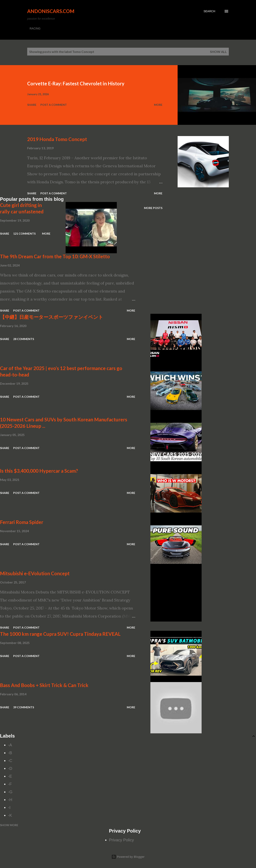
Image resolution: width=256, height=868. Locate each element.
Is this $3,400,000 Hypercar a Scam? (39, 471)
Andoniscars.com (51, 11)
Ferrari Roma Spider (22, 522)
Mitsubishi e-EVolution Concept (35, 573)
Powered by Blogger (128, 857)
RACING (35, 28)
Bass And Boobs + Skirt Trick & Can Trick (44, 685)
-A (10, 745)
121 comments (24, 234)
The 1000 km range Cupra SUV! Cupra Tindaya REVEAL (60, 634)
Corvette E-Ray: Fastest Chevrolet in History (76, 83)
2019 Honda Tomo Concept (57, 139)
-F (10, 784)
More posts (153, 208)
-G (10, 792)
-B (10, 753)
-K (10, 815)
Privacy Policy (121, 840)
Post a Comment (54, 105)
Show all (218, 52)
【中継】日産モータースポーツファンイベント (52, 317)
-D (10, 768)
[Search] (209, 11)
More (158, 105)
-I (9, 807)
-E (10, 776)
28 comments (24, 339)
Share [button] (32, 105)
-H (10, 800)
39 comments (24, 707)
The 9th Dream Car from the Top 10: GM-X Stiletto (55, 256)
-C (10, 761)
